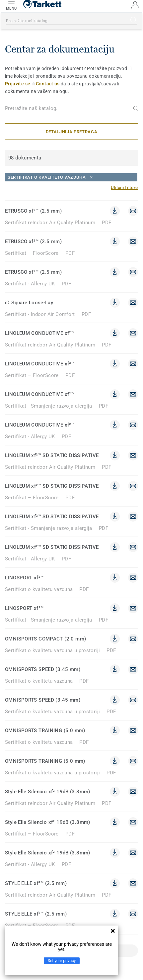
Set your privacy (62, 961)
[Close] (71, 177)
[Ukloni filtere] (124, 188)
